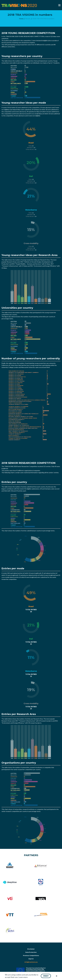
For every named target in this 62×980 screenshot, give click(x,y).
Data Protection (31, 952)
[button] (46, 976)
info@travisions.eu (31, 962)
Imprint (31, 959)
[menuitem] (21, 19)
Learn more (23, 977)
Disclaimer (31, 949)
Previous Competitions (31, 956)
